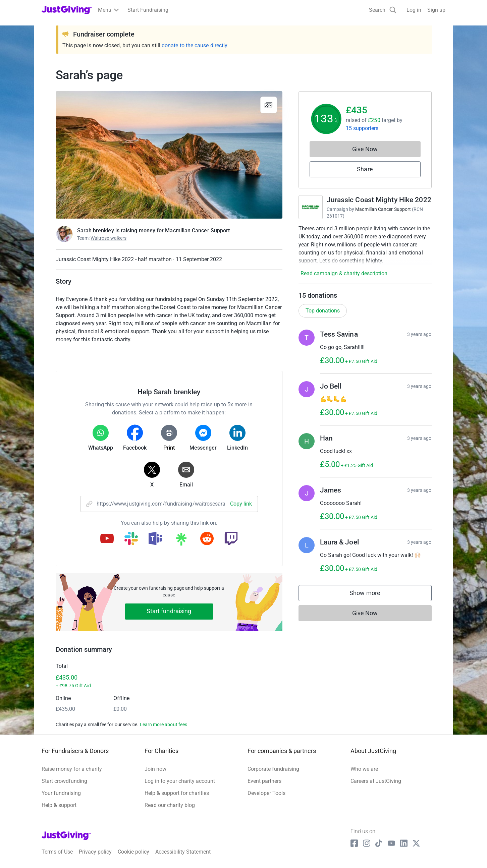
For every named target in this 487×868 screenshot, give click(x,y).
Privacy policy (95, 852)
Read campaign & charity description (344, 273)
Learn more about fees (164, 725)
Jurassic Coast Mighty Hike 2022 (379, 200)
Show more (372, 595)
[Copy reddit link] (207, 539)
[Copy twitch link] (231, 539)
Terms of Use (57, 852)
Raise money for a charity (72, 769)
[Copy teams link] (155, 539)
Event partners (264, 781)
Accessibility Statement (183, 852)
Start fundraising (169, 611)
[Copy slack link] (131, 539)
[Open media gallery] (169, 155)
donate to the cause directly (195, 45)
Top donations (323, 311)
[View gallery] (269, 105)
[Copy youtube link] (107, 539)
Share (365, 169)
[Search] (383, 10)
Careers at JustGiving (376, 781)
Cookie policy (133, 852)
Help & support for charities (177, 793)
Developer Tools (266, 793)
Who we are (364, 769)
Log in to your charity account (180, 781)
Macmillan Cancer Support (383, 209)
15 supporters (362, 128)
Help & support (59, 805)
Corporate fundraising (273, 769)
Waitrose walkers (109, 238)
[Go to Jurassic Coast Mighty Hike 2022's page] (311, 207)
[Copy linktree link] (181, 541)
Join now (155, 769)
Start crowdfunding (64, 781)
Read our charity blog (170, 805)
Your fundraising (61, 793)
